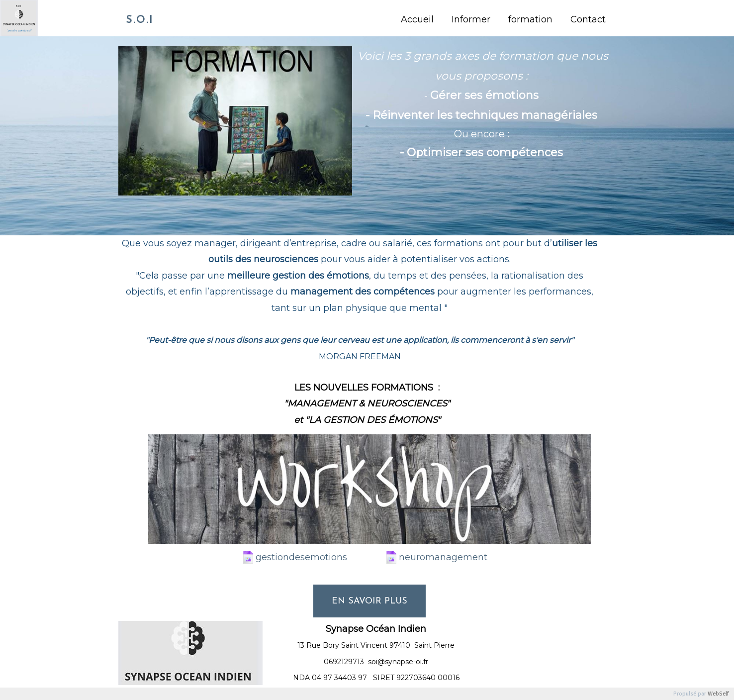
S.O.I (140, 20)
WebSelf (718, 694)
